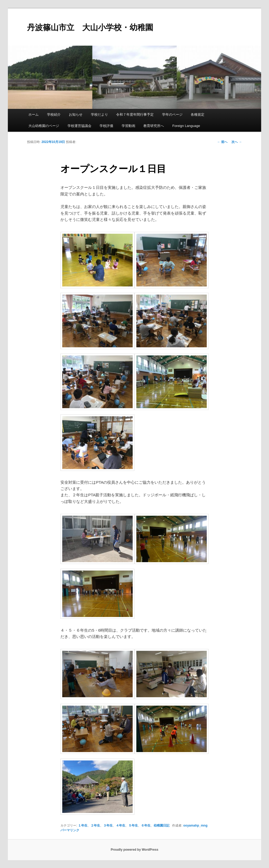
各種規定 (198, 115)
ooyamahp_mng (195, 826)
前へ (222, 142)
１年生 (83, 826)
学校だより (99, 115)
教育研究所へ (154, 126)
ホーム (33, 115)
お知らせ (76, 115)
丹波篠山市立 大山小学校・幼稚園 (90, 27)
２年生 (95, 826)
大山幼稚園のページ (44, 126)
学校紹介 (54, 115)
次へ (237, 142)
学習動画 (128, 126)
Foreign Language (186, 126)
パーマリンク (70, 830)
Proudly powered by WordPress (134, 850)
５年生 (133, 826)
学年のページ (172, 115)
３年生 (108, 826)
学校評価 (106, 126)
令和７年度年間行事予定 (135, 115)
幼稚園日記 (162, 826)
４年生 (121, 826)
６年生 (146, 826)
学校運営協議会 (79, 126)
